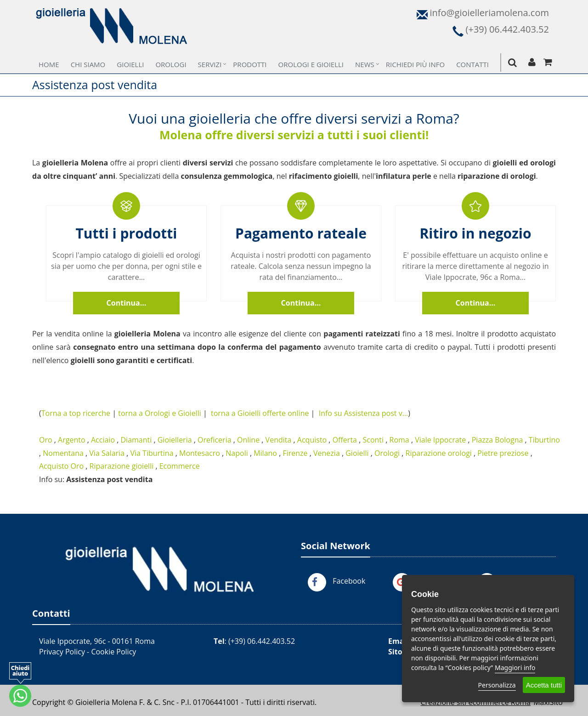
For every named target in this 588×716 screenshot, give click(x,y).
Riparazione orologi (439, 453)
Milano (265, 453)
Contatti (472, 64)
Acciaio (103, 440)
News (365, 64)
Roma (399, 440)
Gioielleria (175, 440)
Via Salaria (107, 453)
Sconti (373, 440)
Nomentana (63, 453)
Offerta (345, 440)
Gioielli (130, 64)
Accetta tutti (544, 685)
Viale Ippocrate (440, 440)
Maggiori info (515, 668)
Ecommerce (180, 466)
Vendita (279, 440)
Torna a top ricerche (76, 413)
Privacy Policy (62, 652)
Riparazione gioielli (122, 466)
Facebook (349, 581)
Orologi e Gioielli (311, 64)
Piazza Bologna (498, 440)
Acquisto (312, 440)
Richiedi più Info (415, 64)
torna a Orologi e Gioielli (160, 413)
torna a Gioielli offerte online (260, 413)
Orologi (171, 64)
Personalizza (497, 685)
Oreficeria (215, 440)
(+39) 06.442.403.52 (262, 641)
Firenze (295, 453)
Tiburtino (544, 440)
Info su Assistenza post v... (364, 413)
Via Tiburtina (152, 453)
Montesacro (200, 453)
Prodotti (250, 64)
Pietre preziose (503, 453)
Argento (71, 440)
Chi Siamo (88, 64)
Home (49, 64)
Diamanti (136, 440)
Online (248, 440)
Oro (46, 440)
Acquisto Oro (61, 466)
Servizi (210, 64)
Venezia (327, 453)
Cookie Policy (113, 652)
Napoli (237, 453)
